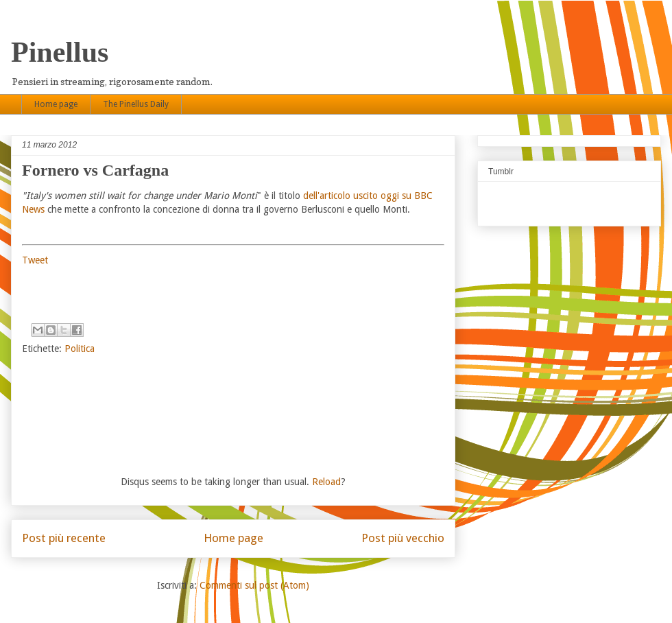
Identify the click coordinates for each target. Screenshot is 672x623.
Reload (326, 482)
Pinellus (60, 52)
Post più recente (64, 538)
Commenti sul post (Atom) (254, 585)
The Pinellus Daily (136, 104)
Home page (56, 104)
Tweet (35, 260)
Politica (80, 349)
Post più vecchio (403, 538)
